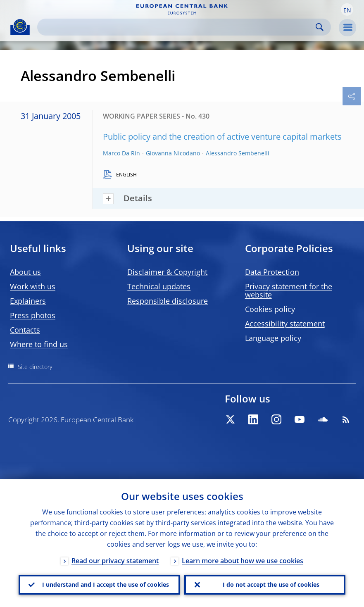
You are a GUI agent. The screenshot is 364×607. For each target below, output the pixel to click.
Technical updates (159, 286)
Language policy (273, 338)
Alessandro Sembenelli (238, 153)
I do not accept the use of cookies (271, 584)
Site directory (35, 367)
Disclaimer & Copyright (167, 272)
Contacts (25, 330)
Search (320, 27)
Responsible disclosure (168, 301)
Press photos (33, 315)
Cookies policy (270, 309)
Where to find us (39, 344)
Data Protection (272, 272)
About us (25, 272)
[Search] (177, 27)
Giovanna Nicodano (173, 153)
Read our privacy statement (115, 560)
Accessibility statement (285, 324)
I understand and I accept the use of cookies (106, 584)
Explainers (28, 301)
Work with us (33, 286)
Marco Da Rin (121, 153)
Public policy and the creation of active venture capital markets (222, 137)
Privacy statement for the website (289, 290)
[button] (347, 10)
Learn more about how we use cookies (243, 560)
